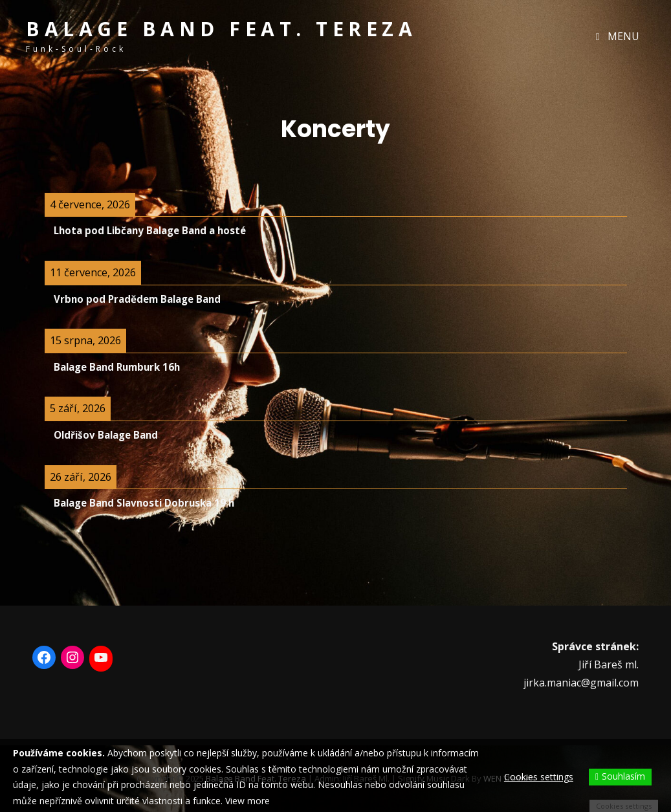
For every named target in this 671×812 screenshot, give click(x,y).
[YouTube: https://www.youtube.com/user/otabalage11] (101, 657)
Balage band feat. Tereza (221, 29)
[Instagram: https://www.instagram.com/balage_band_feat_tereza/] (72, 657)
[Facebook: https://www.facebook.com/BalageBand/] (44, 657)
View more (247, 801)
